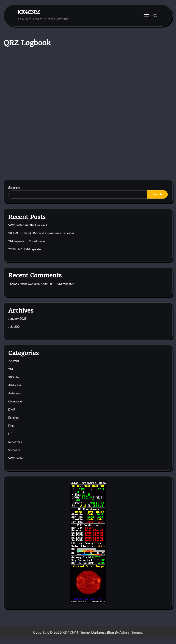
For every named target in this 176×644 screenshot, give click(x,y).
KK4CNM (29, 12)
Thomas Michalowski (22, 284)
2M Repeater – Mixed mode (27, 241)
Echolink (14, 418)
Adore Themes (131, 632)
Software (14, 450)
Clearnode (15, 401)
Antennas (15, 393)
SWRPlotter (16, 458)
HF (10, 434)
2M (11, 369)
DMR (12, 410)
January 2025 (18, 319)
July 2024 (15, 327)
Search (14, 187)
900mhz (14, 377)
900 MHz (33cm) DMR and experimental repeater (41, 233)
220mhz (14, 361)
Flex (11, 426)
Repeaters (15, 442)
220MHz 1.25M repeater (25, 249)
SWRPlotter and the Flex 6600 (28, 225)
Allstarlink (15, 385)
